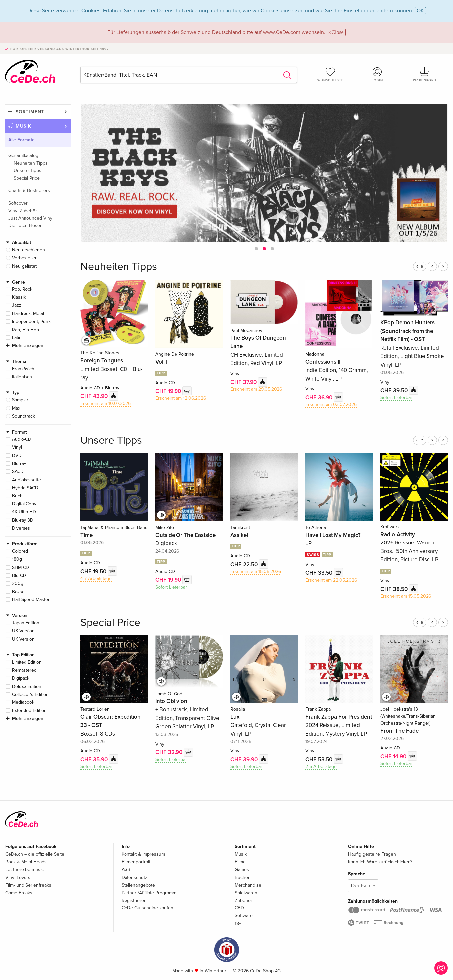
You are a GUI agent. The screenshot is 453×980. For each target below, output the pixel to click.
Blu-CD (19, 575)
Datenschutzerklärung (182, 11)
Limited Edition (27, 662)
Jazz (17, 305)
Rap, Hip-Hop (25, 330)
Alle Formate (22, 140)
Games (242, 870)
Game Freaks (19, 893)
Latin (17, 338)
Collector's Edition (30, 694)
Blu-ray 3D (23, 520)
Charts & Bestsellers (29, 191)
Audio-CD (22, 439)
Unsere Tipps (27, 170)
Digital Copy (24, 504)
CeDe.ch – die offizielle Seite (35, 854)
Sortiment (30, 112)
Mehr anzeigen (28, 346)
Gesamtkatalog (23, 155)
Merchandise (248, 885)
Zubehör (244, 900)
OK (420, 11)
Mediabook (23, 702)
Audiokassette (26, 480)
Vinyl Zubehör (23, 211)
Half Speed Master (31, 600)
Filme (240, 862)
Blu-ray (19, 464)
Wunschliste (330, 75)
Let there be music (25, 870)
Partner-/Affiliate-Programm (149, 893)
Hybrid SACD (25, 488)
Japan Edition (26, 623)
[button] (256, 249)
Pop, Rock (22, 289)
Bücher (242, 877)
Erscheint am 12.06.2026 (181, 398)
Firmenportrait (136, 862)
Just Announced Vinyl (31, 218)
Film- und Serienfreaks (28, 885)
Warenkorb (425, 75)
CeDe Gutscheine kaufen (147, 908)
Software (244, 916)
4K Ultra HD (24, 512)
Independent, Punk (31, 321)
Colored (20, 551)
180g (17, 559)
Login (377, 75)
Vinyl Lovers (18, 877)
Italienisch (22, 377)
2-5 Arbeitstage (321, 767)
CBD (239, 908)
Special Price (27, 178)
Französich (23, 369)
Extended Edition (29, 711)
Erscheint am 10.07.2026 (106, 404)
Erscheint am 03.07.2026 (331, 405)
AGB (126, 870)
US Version (23, 631)
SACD (18, 471)
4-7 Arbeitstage (96, 578)
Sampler (20, 400)
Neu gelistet (24, 266)
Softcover (18, 203)
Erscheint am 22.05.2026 (331, 580)
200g (18, 583)
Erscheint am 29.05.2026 (256, 389)
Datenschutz (134, 877)
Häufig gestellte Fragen (372, 854)
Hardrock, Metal (28, 313)
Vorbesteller (24, 258)
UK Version (23, 639)
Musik (24, 126)
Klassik (19, 297)
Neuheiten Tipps (31, 163)
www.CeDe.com (282, 32)
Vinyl (17, 447)
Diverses (21, 528)
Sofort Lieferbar (396, 398)
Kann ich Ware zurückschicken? (380, 862)
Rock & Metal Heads (26, 862)
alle (420, 266)
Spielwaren (246, 893)
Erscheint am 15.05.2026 (256, 571)
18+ (238, 924)
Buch (17, 496)
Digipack (21, 678)
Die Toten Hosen (25, 225)
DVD (17, 456)
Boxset (19, 592)
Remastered (24, 670)
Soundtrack (24, 416)
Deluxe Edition (27, 686)
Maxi (17, 408)
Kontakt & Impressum (143, 854)
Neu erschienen (28, 250)
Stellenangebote (138, 885)
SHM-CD (21, 567)
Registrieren (134, 900)
